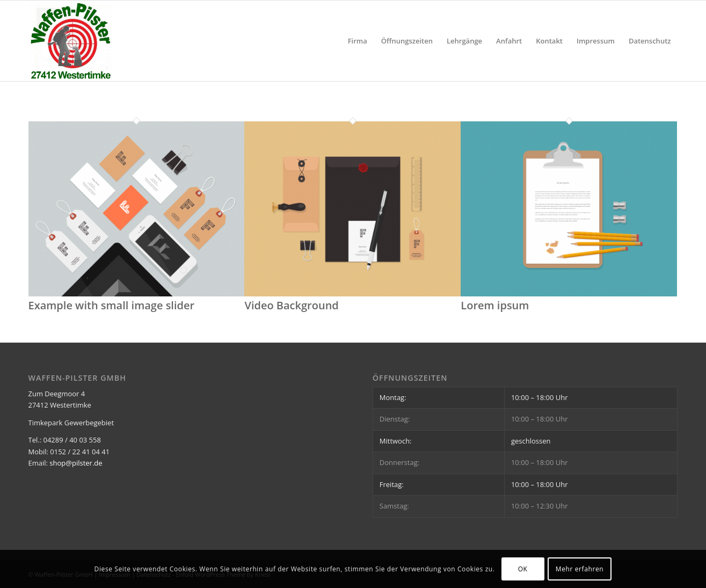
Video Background (291, 305)
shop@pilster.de (76, 463)
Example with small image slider (112, 305)
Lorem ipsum (495, 305)
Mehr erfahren (580, 569)
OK (523, 569)
